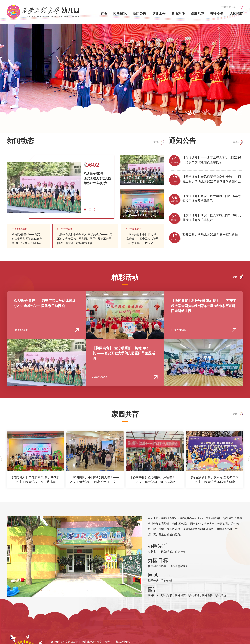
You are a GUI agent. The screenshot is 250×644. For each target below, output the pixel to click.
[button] (190, 112)
